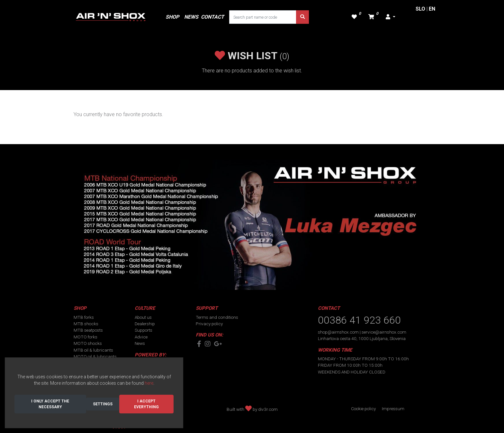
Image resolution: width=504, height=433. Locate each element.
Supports (144, 330)
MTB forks (84, 317)
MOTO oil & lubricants (95, 356)
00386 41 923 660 (359, 320)
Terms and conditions (217, 317)
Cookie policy (363, 409)
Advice (141, 337)
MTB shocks (86, 324)
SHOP (172, 17)
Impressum (393, 409)
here (149, 383)
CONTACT (212, 17)
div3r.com (268, 409)
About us (143, 317)
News (140, 343)
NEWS (191, 17)
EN (432, 9)
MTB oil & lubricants (93, 350)
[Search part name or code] (263, 17)
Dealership (145, 324)
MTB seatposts (88, 330)
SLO (420, 9)
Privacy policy (209, 324)
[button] (391, 17)
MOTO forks (85, 337)
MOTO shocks (88, 343)
